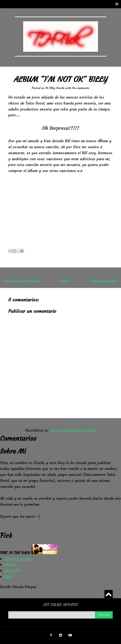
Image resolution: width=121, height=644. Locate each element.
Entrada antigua (103, 281)
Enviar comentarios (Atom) (73, 430)
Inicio (65, 281)
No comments (81, 88)
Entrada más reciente (22, 281)
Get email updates (61, 605)
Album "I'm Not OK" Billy (61, 79)
